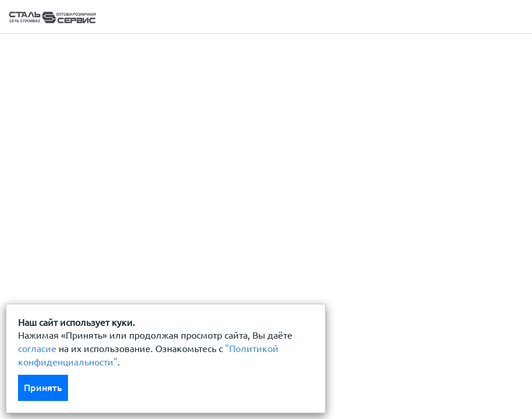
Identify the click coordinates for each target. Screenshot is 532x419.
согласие (37, 349)
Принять (43, 388)
